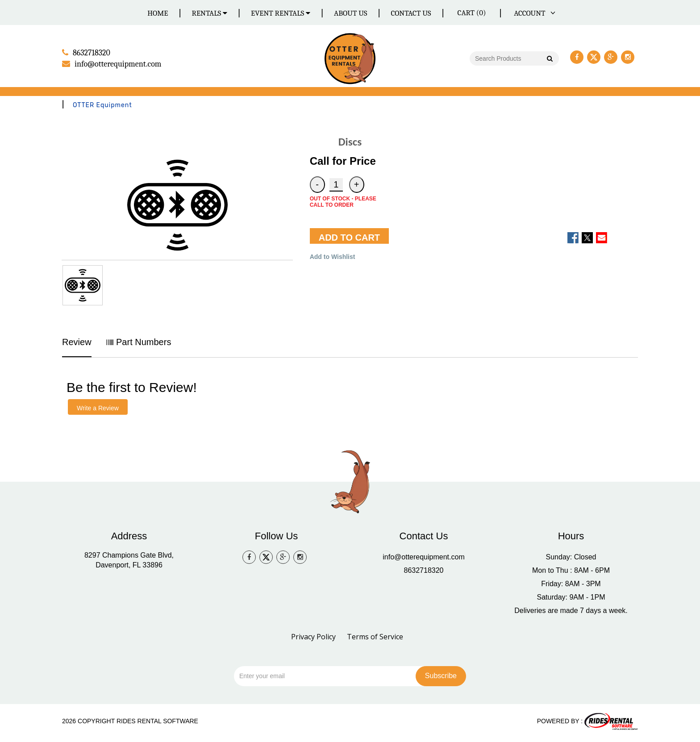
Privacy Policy (313, 636)
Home (158, 13)
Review (77, 342)
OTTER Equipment (102, 105)
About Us (350, 13)
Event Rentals (281, 13)
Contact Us (411, 13)
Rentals (210, 13)
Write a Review (98, 408)
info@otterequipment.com (423, 556)
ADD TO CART (349, 237)
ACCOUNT (533, 13)
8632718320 (424, 570)
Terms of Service (375, 636)
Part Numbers (139, 342)
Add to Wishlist (333, 256)
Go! (549, 59)
